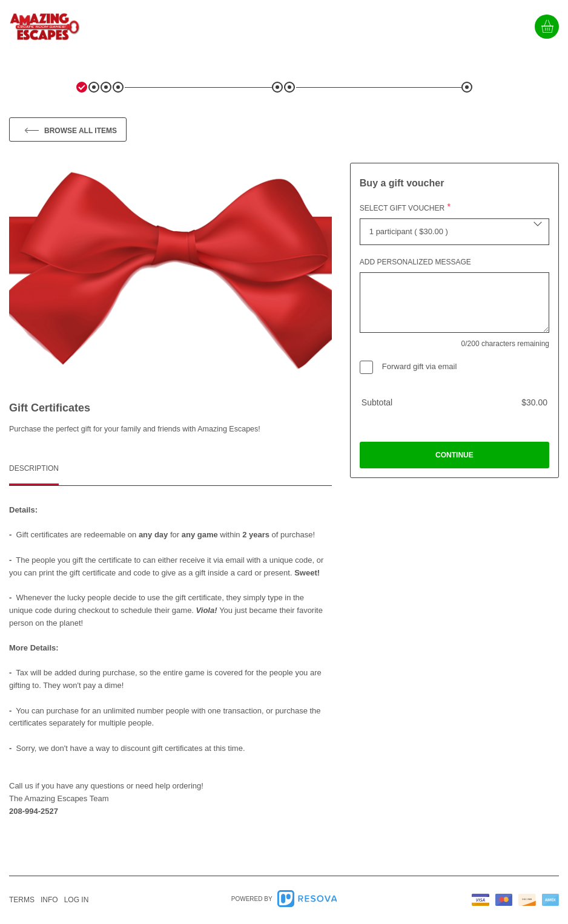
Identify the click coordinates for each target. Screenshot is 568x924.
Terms (22, 900)
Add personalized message (415, 262)
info (49, 900)
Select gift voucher (402, 208)
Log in (77, 900)
